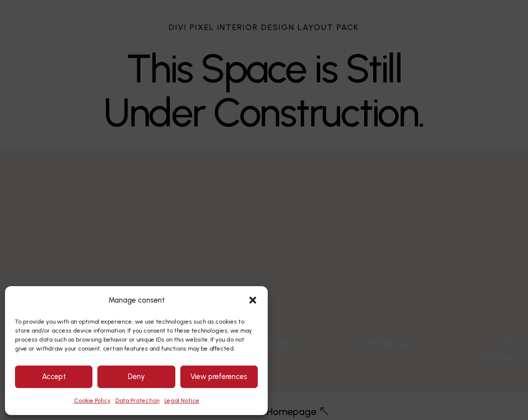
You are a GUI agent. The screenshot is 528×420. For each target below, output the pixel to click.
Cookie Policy (92, 401)
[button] (253, 300)
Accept (54, 377)
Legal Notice (182, 401)
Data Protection (137, 401)
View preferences (219, 377)
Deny (136, 377)
